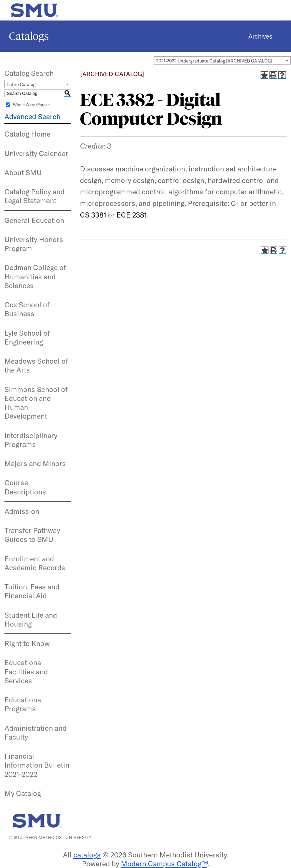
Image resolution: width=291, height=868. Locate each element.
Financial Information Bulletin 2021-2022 (37, 765)
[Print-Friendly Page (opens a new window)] (273, 75)
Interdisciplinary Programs (31, 440)
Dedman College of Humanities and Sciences (35, 276)
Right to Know (27, 643)
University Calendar (36, 153)
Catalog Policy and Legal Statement (34, 196)
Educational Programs (24, 704)
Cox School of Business (27, 309)
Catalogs (29, 36)
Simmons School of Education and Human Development (36, 403)
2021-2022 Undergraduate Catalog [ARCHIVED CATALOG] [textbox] (214, 61)
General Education (34, 220)
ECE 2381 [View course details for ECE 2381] (132, 215)
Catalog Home (27, 134)
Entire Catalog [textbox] (21, 84)
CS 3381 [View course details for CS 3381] (93, 215)
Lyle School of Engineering (27, 337)
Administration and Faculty (36, 732)
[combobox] (222, 60)
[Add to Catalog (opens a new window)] (264, 75)
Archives (260, 36)
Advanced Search (32, 116)
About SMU (23, 172)
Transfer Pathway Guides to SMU (32, 535)
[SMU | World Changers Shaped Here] (39, 821)
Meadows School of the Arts (36, 365)
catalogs (87, 855)
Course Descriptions (25, 487)
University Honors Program (34, 244)
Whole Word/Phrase (31, 105)
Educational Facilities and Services (26, 671)
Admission (22, 511)
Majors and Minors (35, 463)
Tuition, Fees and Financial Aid (32, 591)
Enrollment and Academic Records (35, 563)
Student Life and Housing (31, 619)
